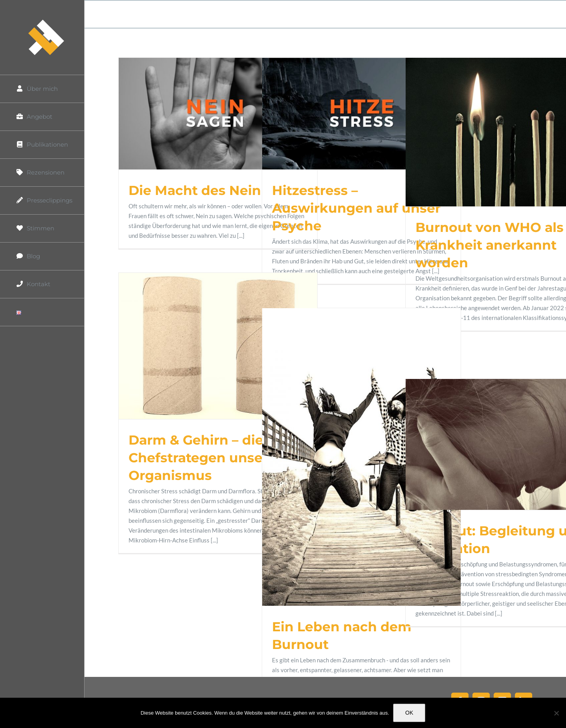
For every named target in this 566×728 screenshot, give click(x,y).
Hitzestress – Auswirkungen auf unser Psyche (356, 208)
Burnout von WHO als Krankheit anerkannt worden (490, 245)
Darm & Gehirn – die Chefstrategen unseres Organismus (206, 458)
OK (409, 713)
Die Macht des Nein (195, 190)
